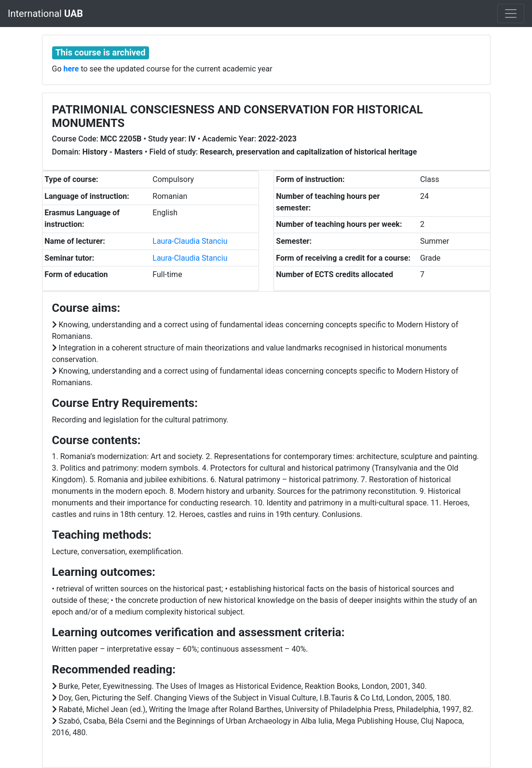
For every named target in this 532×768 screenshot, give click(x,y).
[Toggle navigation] (511, 14)
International (45, 14)
